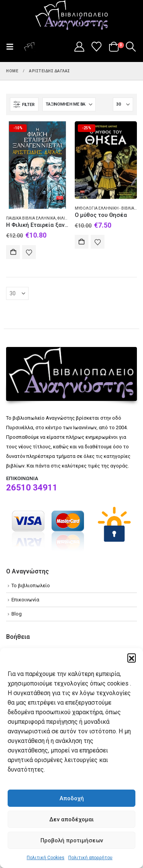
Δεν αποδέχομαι (71, 819)
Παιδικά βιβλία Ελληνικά (31, 218)
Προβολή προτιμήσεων (72, 840)
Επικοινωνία (25, 600)
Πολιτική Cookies (46, 858)
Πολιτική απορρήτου (90, 858)
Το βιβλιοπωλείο (31, 585)
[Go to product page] (37, 165)
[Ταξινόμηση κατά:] (69, 104)
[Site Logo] (72, 16)
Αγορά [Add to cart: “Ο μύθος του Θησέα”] (82, 242)
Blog (17, 614)
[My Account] (79, 47)
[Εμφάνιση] (123, 104)
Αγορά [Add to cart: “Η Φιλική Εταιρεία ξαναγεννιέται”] (13, 252)
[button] (132, 658)
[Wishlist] (97, 47)
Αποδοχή (72, 798)
